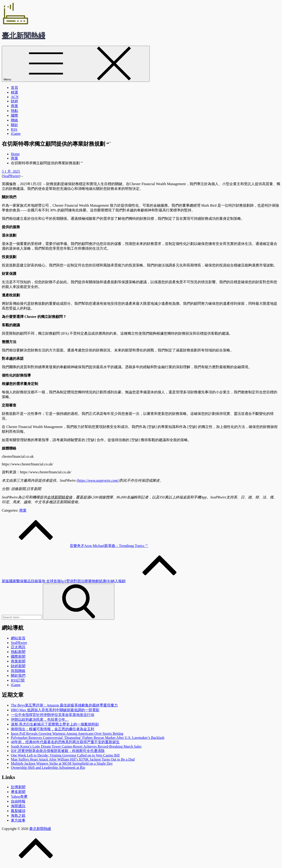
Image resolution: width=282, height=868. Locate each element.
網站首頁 (18, 638)
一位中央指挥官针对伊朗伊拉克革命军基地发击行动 (53, 715)
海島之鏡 (18, 816)
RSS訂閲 (18, 680)
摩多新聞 (18, 792)
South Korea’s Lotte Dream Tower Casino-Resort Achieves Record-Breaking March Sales (76, 746)
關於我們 (18, 676)
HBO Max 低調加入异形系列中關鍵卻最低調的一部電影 (55, 710)
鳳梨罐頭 (18, 811)
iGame (16, 134)
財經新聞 (18, 666)
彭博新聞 (18, 787)
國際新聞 (18, 656)
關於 (14, 125)
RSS (14, 129)
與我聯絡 (18, 671)
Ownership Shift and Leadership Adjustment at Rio (48, 768)
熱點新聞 (18, 652)
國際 (14, 115)
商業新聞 (18, 661)
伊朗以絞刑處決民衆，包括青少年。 (40, 719)
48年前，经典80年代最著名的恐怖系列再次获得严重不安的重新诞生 (65, 742)
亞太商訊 (18, 647)
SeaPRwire (11, 176)
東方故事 (18, 820)
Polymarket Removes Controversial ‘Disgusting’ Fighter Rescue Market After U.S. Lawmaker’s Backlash (88, 738)
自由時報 (18, 801)
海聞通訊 (18, 806)
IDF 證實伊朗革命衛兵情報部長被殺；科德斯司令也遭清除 (58, 751)
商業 (14, 106)
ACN (15, 97)
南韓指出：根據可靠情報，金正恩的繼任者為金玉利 (53, 729)
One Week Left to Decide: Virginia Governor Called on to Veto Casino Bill (65, 755)
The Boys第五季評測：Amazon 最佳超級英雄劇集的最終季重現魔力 (64, 705)
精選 (14, 92)
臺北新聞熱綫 (24, 36)
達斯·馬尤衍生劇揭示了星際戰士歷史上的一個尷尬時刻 (55, 724)
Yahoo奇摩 (19, 797)
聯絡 (14, 120)
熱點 (14, 111)
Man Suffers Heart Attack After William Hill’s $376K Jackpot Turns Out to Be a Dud (73, 759)
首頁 (14, 88)
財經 (14, 101)
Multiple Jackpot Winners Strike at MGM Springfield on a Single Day (62, 763)
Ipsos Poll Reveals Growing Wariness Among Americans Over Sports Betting (67, 734)
